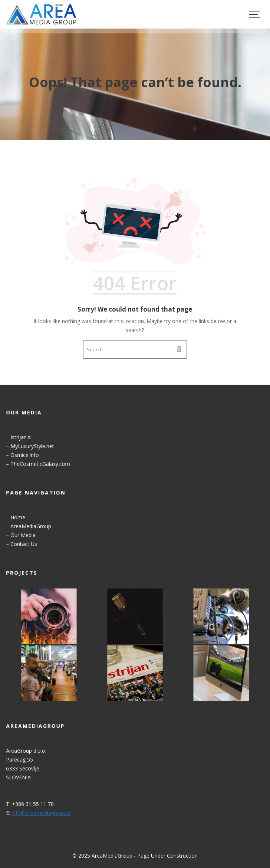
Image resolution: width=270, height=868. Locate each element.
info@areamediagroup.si (42, 812)
